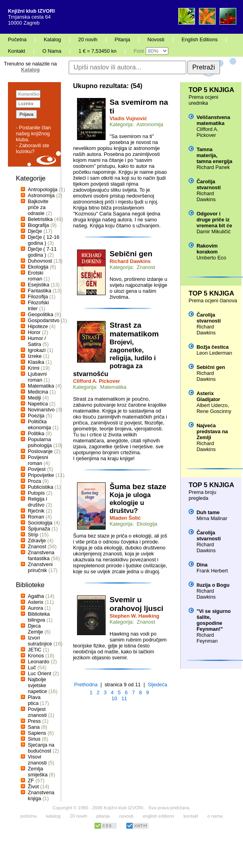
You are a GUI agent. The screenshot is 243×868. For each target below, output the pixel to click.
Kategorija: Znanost (132, 267)
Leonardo (39, 662)
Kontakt (16, 51)
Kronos (36, 656)
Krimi (34, 368)
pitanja (103, 816)
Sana (34, 727)
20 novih (88, 39)
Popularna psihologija (40, 442)
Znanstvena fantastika (41, 555)
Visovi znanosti (37, 760)
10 (114, 698)
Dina (202, 565)
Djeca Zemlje (35, 629)
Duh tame (208, 512)
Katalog (52, 39)
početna (28, 816)
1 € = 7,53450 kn (98, 51)
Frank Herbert (212, 571)
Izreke (35, 356)
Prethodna (86, 685)
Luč (32, 667)
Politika (36, 433)
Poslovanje (40, 451)
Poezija (36, 416)
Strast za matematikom (134, 329)
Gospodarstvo (44, 320)
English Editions (200, 39)
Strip (33, 535)
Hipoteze (38, 326)
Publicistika (40, 487)
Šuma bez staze (138, 487)
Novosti (156, 39)
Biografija (38, 225)
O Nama (52, 51)
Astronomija (41, 195)
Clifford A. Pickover (96, 381)
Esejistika (39, 285)
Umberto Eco (211, 258)
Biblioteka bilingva (39, 617)
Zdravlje (37, 541)
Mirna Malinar (212, 518)
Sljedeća (157, 685)
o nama (215, 816)
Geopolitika (40, 314)
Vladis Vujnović (128, 118)
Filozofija (38, 297)
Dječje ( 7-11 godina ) (42, 252)
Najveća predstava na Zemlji (212, 431)
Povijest (37, 469)
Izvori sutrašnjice (40, 641)
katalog (53, 816)
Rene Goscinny (214, 411)
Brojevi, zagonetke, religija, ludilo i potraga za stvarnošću (114, 358)
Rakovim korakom (207, 249)
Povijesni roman (38, 460)
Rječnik (36, 511)
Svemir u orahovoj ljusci (136, 604)
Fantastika (40, 291)
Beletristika (40, 219)
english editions (158, 816)
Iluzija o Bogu (213, 585)
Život (33, 786)
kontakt (191, 816)
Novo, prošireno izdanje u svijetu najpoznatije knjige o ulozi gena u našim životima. (138, 288)
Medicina (38, 392)
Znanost (37, 546)
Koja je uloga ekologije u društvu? (130, 503)
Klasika (36, 362)
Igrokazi (37, 350)
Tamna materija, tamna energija (214, 155)
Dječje (35, 231)
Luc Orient (40, 673)
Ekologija (38, 267)
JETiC (35, 650)
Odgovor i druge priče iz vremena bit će (214, 220)
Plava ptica (34, 700)
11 (124, 698)
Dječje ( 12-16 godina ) (44, 240)
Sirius (34, 739)
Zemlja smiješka (38, 772)
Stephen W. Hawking (134, 616)
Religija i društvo (37, 502)
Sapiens (37, 733)
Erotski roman (36, 276)
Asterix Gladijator (208, 396)
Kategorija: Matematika (100, 387)
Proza (34, 481)
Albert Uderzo (212, 405)
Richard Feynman (207, 638)
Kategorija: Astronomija (136, 124)
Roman (36, 517)
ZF (31, 781)
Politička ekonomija (39, 424)
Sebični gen (131, 254)
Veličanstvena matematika (213, 120)
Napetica (38, 404)
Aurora (35, 608)
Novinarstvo (41, 410)
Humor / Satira (37, 341)
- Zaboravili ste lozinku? (33, 148)
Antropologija (43, 189)
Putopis (36, 493)
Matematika (41, 386)
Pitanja (122, 39)
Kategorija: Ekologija (133, 524)
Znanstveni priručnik (40, 567)
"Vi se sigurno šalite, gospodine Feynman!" (214, 620)
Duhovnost (40, 261)
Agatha (36, 596)
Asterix (36, 602)
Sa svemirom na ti (139, 107)
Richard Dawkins (130, 261)
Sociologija (40, 523)
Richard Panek (213, 167)
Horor (34, 332)
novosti (126, 816)
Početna (17, 39)
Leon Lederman (214, 353)
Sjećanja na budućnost (41, 748)
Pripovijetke (41, 475)
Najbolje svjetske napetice (37, 685)
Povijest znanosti (37, 712)
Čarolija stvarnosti (209, 184)
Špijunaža (39, 529)
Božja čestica (213, 347)
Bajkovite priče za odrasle (38, 207)
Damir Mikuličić (214, 231)
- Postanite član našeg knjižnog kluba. (33, 133)
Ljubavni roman (37, 377)
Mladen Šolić (125, 518)
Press (34, 721)
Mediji (34, 398)
